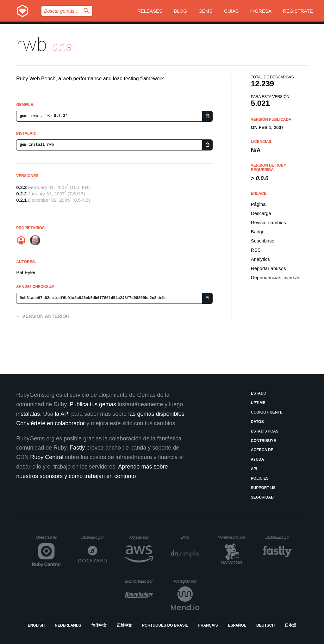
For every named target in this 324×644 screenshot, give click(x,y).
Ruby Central (47, 457)
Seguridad (262, 497)
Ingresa (261, 11)
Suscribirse (263, 241)
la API (62, 414)
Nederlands (68, 625)
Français (208, 625)
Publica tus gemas (93, 404)
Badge (258, 232)
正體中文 (124, 625)
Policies (260, 478)
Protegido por (187, 581)
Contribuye (263, 441)
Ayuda (258, 459)
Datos (257, 422)
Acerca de (262, 450)
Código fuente (267, 412)
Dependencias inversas (276, 277)
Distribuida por (279, 537)
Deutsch (265, 625)
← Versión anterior (43, 316)
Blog (180, 11)
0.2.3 (21, 187)
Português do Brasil (165, 625)
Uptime (258, 403)
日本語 (290, 625)
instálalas (28, 414)
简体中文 (99, 625)
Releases (150, 11)
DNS (190, 537)
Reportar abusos (268, 268)
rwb (32, 44)
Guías (231, 11)
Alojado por (141, 537)
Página (258, 204)
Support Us (263, 488)
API (254, 469)
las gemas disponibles (156, 414)
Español (237, 625)
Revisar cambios (268, 222)
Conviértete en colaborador (50, 423)
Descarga (261, 213)
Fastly (77, 448)
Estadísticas (265, 431)
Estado (259, 393)
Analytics (260, 259)
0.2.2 (21, 194)
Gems (205, 11)
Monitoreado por (232, 537)
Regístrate (298, 11)
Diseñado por (94, 537)
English (36, 625)
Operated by (48, 540)
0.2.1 (21, 200)
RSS (256, 250)
